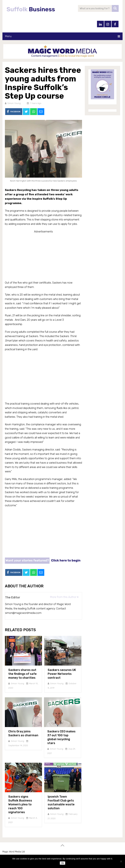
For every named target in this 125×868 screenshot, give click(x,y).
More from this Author (64, 597)
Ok (62, 863)
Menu (8, 36)
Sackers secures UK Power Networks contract (62, 674)
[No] (121, 861)
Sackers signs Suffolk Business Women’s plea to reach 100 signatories (20, 804)
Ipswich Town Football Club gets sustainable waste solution (61, 802)
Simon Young (14, 103)
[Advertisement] (43, 256)
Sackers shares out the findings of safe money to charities (22, 674)
